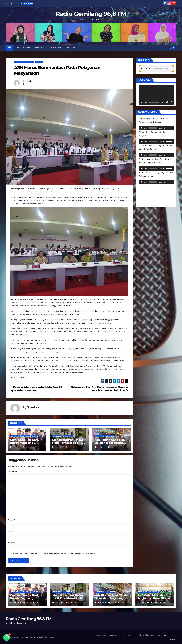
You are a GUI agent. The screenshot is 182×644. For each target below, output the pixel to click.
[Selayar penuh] (171, 102)
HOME (130, 635)
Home (98, 635)
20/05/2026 (17, 602)
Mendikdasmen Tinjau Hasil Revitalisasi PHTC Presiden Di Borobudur (68, 443)
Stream (173, 639)
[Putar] (142, 102)
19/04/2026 (59, 602)
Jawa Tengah (29, 62)
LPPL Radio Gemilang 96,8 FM (145, 635)
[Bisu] (167, 102)
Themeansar (49, 637)
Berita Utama (23, 48)
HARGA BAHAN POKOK (117, 635)
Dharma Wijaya (31, 447)
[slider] (153, 128)
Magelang (72, 48)
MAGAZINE (40, 48)
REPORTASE (56, 48)
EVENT (105, 635)
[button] (170, 48)
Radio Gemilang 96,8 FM (91, 14)
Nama (12, 520)
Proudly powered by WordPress (17, 637)
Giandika (29, 81)
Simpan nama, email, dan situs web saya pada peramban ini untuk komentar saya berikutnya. (54, 554)
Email (11, 531)
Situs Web (13, 542)
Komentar (13, 472)
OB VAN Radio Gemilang (167, 635)
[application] (156, 95)
